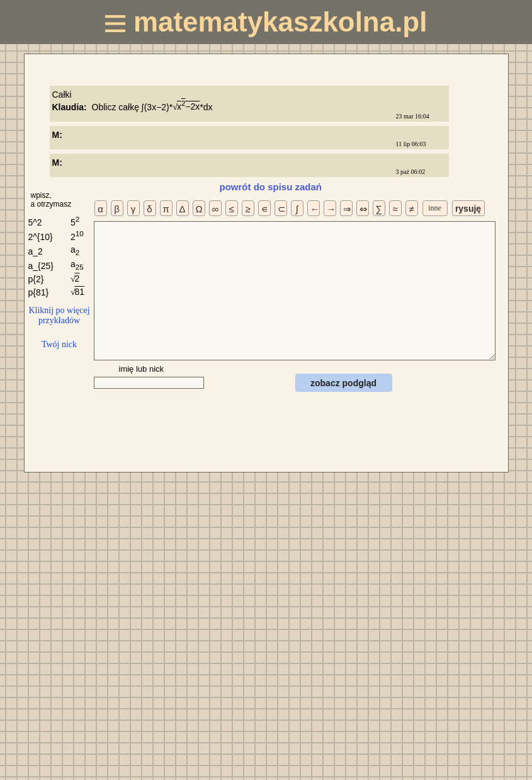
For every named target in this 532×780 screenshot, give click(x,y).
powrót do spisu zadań (271, 187)
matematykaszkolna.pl (266, 22)
